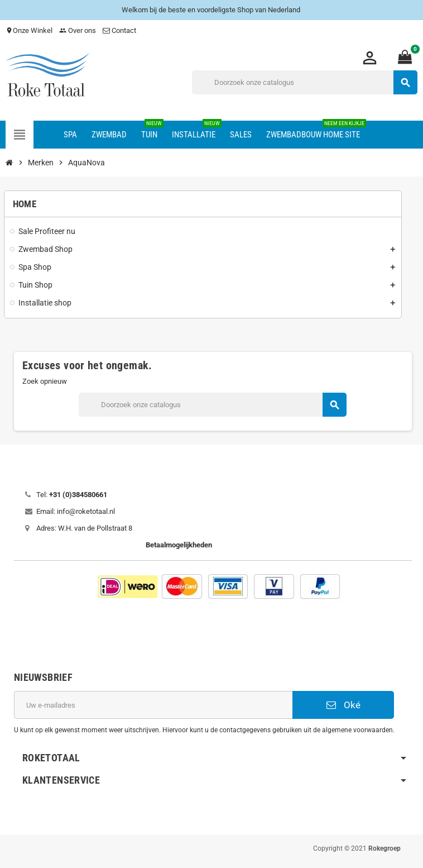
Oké (343, 705)
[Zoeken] (304, 82)
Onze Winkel (29, 30)
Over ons (78, 30)
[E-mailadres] (153, 705)
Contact (120, 30)
